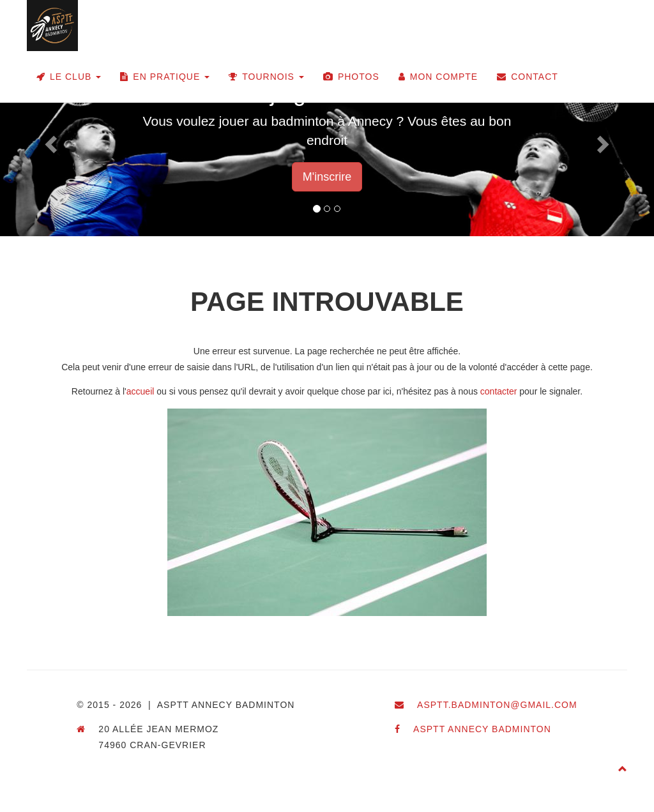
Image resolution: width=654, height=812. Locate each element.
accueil (141, 391)
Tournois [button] (266, 77)
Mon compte (438, 77)
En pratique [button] (165, 77)
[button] (49, 140)
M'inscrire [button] (327, 177)
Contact (528, 77)
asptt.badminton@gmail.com (497, 705)
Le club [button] (69, 77)
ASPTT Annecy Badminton (482, 729)
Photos (351, 77)
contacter (499, 391)
